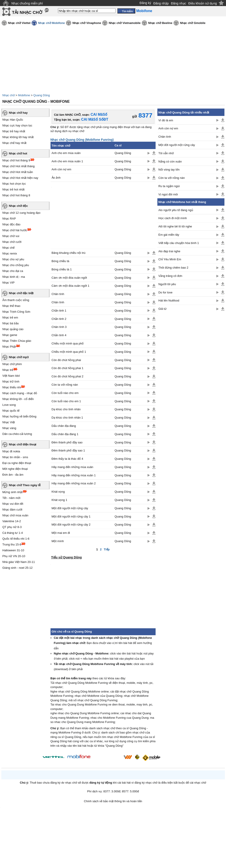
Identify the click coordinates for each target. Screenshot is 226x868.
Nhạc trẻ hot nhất (14, 189)
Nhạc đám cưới (12, 510)
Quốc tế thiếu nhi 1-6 (16, 539)
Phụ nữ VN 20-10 (14, 556)
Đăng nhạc (179, 3)
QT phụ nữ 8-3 (12, 527)
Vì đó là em (166, 120)
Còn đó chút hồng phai (66, 360)
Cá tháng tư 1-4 (13, 533)
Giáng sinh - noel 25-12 (18, 568)
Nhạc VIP (9, 283)
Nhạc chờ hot (18, 153)
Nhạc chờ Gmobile (193, 23)
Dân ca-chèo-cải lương (17, 434)
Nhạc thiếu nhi (12, 387)
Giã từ (163, 309)
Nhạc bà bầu (11, 323)
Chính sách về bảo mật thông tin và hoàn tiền (113, 801)
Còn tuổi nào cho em (65, 393)
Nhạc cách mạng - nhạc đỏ (20, 393)
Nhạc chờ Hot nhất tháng (19, 166)
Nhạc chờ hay (18, 113)
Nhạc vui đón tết (13, 504)
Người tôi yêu (167, 284)
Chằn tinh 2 (59, 319)
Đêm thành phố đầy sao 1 (68, 450)
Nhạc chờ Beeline (160, 23)
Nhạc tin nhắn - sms (15, 457)
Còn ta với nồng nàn (65, 385)
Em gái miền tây (169, 235)
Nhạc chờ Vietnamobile (125, 23)
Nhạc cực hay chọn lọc (17, 125)
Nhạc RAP (9, 219)
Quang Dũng (42, 95)
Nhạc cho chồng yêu (16, 265)
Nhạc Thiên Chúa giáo (17, 341)
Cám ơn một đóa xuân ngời (69, 278)
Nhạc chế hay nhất (15, 143)
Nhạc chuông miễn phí (27, 3)
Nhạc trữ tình (11, 382)
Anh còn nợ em (61, 169)
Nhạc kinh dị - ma (14, 277)
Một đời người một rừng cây (70, 508)
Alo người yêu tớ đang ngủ (176, 210)
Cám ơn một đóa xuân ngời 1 (71, 286)
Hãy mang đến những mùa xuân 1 (74, 475)
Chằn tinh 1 (59, 311)
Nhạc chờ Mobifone (51, 23)
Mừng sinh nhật (13, 492)
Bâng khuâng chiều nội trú (69, 253)
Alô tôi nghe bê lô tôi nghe (175, 226)
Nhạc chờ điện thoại (23, 444)
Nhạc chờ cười (12, 242)
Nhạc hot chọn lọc (14, 184)
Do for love (166, 292)
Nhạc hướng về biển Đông (19, 416)
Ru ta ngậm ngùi (169, 186)
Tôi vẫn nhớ (166, 153)
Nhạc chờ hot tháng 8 (16, 195)
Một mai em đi (61, 533)
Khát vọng (58, 492)
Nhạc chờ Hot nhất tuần (18, 172)
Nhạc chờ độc (18, 206)
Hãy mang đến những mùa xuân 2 (74, 483)
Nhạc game (10, 335)
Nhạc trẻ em (10, 317)
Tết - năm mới (12, 498)
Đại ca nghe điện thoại (17, 463)
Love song (9, 405)
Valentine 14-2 (12, 521)
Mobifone (24, 95)
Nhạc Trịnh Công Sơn (16, 312)
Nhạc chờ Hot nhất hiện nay (20, 178)
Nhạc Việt (9, 422)
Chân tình (58, 294)
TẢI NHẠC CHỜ (27, 12)
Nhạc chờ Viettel (19, 23)
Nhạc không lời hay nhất (18, 137)
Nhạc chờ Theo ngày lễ (25, 485)
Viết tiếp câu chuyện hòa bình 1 (179, 243)
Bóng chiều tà (60, 261)
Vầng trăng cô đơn (170, 276)
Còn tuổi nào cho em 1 (66, 401)
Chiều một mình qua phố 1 (69, 352)
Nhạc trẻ (8, 370)
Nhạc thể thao (12, 306)
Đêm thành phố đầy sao (67, 442)
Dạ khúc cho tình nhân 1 (67, 418)
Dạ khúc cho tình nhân (66, 409)
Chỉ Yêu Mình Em (170, 259)
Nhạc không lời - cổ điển (18, 399)
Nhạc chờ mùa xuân (15, 515)
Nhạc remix (10, 253)
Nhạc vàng (9, 428)
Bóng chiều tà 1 (62, 269)
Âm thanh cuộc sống (16, 300)
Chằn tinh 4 (59, 335)
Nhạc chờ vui (11, 236)
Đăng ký (145, 3)
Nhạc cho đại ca (13, 271)
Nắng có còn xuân (170, 161)
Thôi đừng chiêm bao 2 (173, 268)
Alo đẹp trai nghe (169, 251)
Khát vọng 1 (59, 500)
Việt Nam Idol (11, 376)
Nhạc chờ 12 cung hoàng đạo (21, 213)
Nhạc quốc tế (11, 411)
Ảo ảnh (56, 178)
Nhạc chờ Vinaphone (87, 23)
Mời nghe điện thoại (15, 469)
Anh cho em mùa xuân (66, 153)
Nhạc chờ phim (12, 364)
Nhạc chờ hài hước (15, 230)
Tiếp (107, 549)
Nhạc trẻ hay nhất (14, 131)
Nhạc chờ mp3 (19, 357)
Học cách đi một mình (173, 218)
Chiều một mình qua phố (68, 343)
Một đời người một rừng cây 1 (71, 516)
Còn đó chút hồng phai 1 (68, 368)
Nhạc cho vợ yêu (13, 259)
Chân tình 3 (59, 327)
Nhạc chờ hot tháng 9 (16, 160)
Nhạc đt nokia (11, 451)
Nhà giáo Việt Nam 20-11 (19, 562)
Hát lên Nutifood (169, 300)
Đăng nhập (161, 3)
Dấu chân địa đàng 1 (65, 434)
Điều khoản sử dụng (203, 3)
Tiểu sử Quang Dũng (67, 557)
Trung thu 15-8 (12, 544)
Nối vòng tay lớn (169, 170)
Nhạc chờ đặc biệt (21, 293)
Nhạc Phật (9, 347)
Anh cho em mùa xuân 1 (67, 161)
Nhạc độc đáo (12, 224)
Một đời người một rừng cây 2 (71, 525)
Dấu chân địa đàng (64, 426)
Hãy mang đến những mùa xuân (73, 467)
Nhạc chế (8, 248)
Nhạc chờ (9, 95)
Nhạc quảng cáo (13, 329)
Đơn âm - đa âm (13, 475)
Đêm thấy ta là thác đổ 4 (67, 459)
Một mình (58, 541)
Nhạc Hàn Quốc (13, 120)
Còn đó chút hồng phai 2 (68, 376)
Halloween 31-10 (13, 550)
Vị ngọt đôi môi (168, 194)
